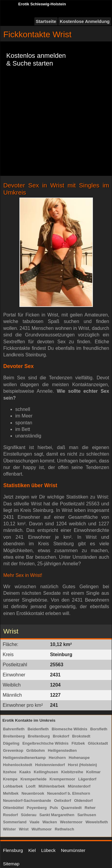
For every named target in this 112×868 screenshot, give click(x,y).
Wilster (9, 829)
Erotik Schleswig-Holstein (42, 4)
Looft (30, 786)
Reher (90, 808)
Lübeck (48, 850)
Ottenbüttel (13, 808)
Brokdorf (61, 736)
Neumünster (73, 850)
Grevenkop (13, 750)
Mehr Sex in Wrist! (23, 575)
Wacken (50, 822)
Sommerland (15, 822)
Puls (54, 808)
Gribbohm (36, 750)
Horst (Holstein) (82, 765)
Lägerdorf (87, 779)
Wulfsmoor (42, 829)
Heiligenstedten (62, 750)
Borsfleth (99, 729)
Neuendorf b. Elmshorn (69, 793)
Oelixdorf (63, 801)
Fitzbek (78, 743)
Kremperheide (33, 779)
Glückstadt (98, 743)
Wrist (24, 829)
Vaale (34, 822)
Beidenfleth (38, 729)
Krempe (10, 779)
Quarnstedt (71, 808)
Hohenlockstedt (18, 765)
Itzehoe (10, 772)
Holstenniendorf (50, 765)
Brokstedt (81, 736)
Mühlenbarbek (52, 786)
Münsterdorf (79, 786)
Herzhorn (57, 758)
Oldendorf (83, 801)
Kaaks (25, 772)
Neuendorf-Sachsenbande (27, 801)
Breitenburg (39, 736)
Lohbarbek (13, 786)
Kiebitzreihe (72, 772)
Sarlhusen (87, 815)
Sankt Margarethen (57, 815)
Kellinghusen (46, 772)
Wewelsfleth (97, 822)
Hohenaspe (79, 758)
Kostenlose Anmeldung (85, 21)
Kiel (32, 850)
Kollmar (93, 772)
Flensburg (13, 850)
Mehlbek (11, 793)
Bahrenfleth (14, 729)
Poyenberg (37, 808)
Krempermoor (62, 779)
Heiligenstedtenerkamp (24, 758)
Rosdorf (10, 815)
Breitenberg (14, 736)
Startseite (46, 21)
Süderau (29, 815)
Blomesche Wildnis (69, 729)
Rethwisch (64, 829)
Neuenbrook (33, 793)
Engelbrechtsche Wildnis (45, 743)
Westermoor (71, 822)
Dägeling (11, 743)
